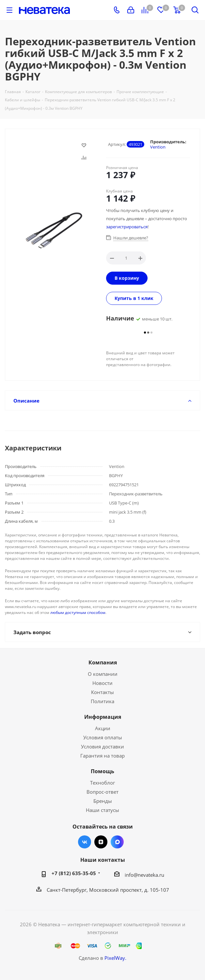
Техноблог (102, 783)
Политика (102, 701)
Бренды (103, 801)
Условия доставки (102, 746)
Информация (103, 717)
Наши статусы (102, 810)
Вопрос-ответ (102, 792)
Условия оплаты (103, 737)
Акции (103, 728)
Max (117, 842)
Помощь (102, 771)
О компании (103, 674)
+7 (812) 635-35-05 (74, 873)
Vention (158, 147)
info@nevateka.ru (144, 875)
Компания (103, 662)
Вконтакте (85, 842)
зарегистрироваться (127, 227)
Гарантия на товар (102, 756)
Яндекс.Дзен (101, 842)
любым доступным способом (78, 612)
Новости (102, 683)
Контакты (102, 692)
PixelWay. (115, 958)
